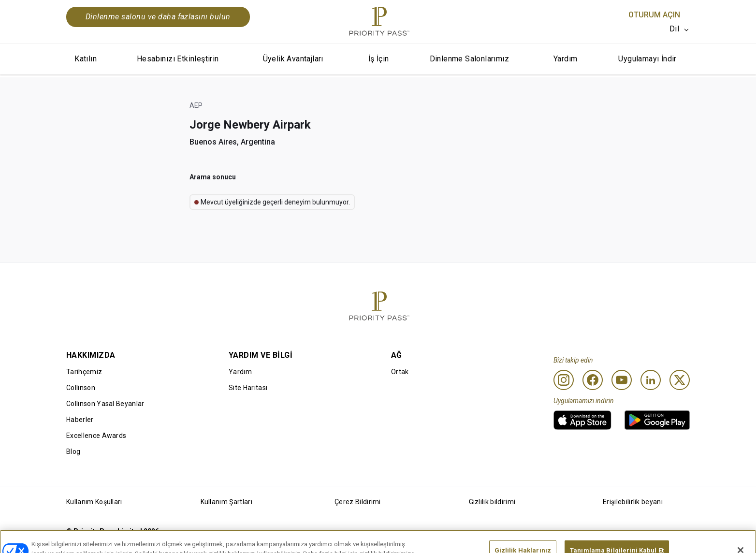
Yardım (565, 59)
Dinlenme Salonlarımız (469, 59)
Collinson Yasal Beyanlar (105, 404)
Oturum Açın (654, 15)
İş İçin (379, 59)
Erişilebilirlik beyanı (633, 502)
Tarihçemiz (84, 372)
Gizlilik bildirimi (492, 502)
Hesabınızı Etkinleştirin (178, 59)
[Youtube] (622, 380)
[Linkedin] (651, 380)
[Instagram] (564, 380)
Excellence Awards (96, 436)
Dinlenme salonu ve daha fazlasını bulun (158, 17)
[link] (582, 420)
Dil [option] (674, 29)
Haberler (80, 420)
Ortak (400, 372)
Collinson (81, 388)
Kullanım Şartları (226, 502)
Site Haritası (248, 388)
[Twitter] (680, 380)
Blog (73, 451)
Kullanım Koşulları (94, 502)
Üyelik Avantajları (293, 59)
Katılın (86, 59)
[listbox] (680, 29)
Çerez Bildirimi (358, 502)
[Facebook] (593, 380)
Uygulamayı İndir (647, 59)
